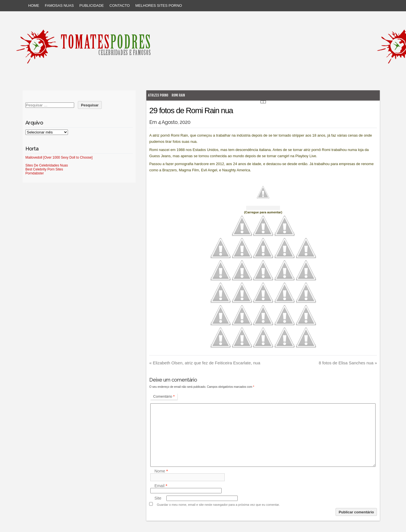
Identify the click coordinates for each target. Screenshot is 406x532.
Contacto (120, 6)
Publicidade (92, 6)
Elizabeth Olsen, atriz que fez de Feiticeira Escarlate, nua (205, 363)
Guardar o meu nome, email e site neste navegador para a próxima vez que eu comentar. (218, 505)
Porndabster (35, 173)
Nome (161, 471)
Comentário (164, 396)
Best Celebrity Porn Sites (44, 169)
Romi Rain (178, 95)
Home (34, 6)
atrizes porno (158, 95)
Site (158, 498)
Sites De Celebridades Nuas (47, 165)
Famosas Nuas (59, 6)
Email (161, 486)
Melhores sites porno (159, 6)
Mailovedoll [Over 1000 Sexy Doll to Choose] (59, 157)
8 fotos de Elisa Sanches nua (348, 363)
